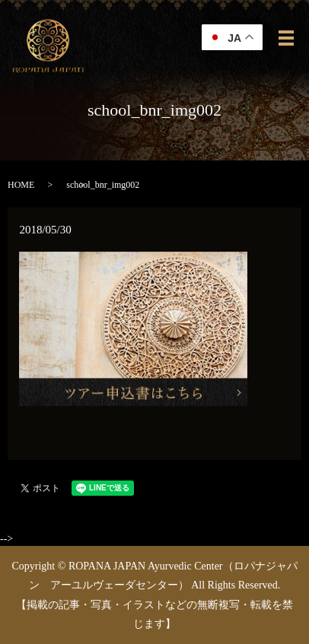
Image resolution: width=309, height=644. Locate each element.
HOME (21, 185)
